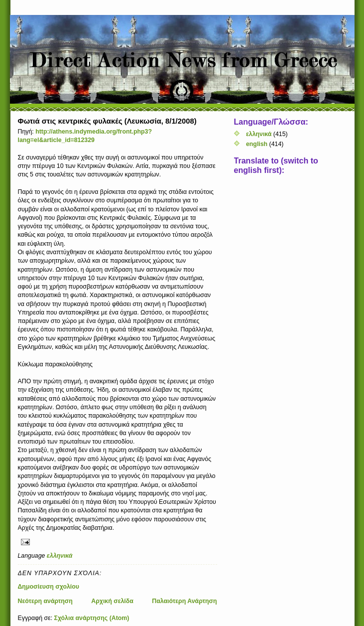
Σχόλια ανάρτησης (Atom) (92, 618)
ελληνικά (60, 556)
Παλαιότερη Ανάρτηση (184, 601)
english (257, 144)
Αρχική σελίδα (112, 601)
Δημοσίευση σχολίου (49, 587)
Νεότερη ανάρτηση (45, 601)
